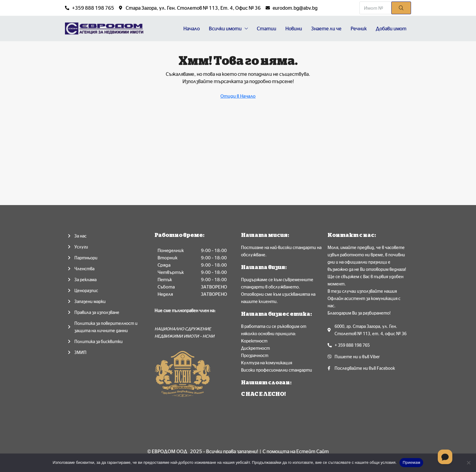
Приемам (411, 462)
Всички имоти (225, 29)
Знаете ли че (326, 29)
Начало (192, 29)
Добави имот (391, 29)
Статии (267, 29)
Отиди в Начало (238, 96)
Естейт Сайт (313, 451)
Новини (294, 29)
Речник (359, 29)
